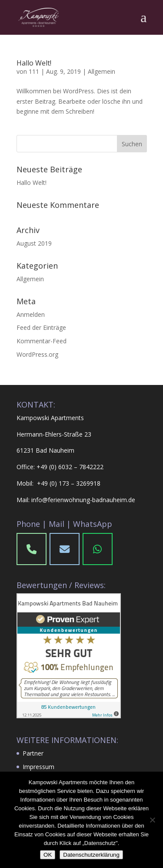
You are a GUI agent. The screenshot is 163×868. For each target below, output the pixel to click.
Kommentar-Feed (42, 341)
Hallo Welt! (34, 63)
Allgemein (101, 71)
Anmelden (31, 314)
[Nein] (152, 820)
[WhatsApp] (98, 549)
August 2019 (34, 243)
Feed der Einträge (41, 327)
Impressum (38, 767)
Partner (33, 753)
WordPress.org (37, 354)
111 (34, 71)
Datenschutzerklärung (91, 855)
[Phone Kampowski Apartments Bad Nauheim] (32, 549)
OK (48, 855)
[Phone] (65, 549)
